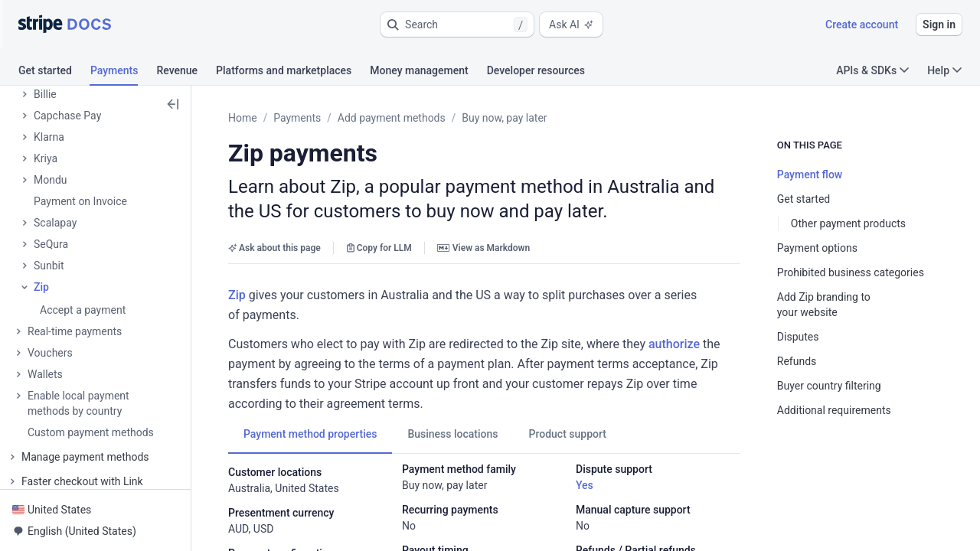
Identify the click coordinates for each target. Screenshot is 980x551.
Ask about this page (274, 248)
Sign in (939, 24)
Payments (297, 118)
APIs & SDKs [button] (872, 70)
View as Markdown (483, 248)
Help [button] (944, 70)
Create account (862, 24)
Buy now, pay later (504, 118)
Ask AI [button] (571, 24)
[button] (457, 24)
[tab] (54, 73)
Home (243, 118)
